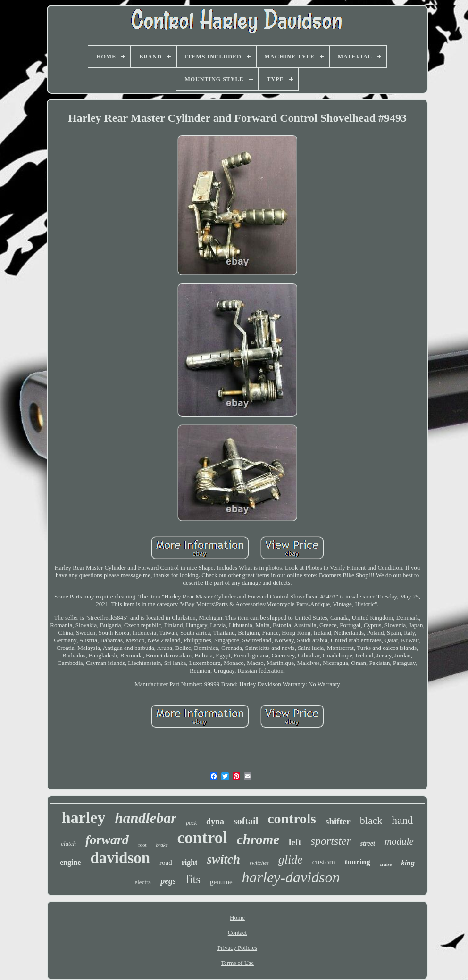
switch (223, 859)
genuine (221, 882)
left (295, 842)
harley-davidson (291, 877)
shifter (338, 821)
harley (84, 818)
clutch (68, 843)
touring (358, 862)
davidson (120, 858)
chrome (258, 839)
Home (237, 918)
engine (70, 862)
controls (292, 818)
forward (107, 840)
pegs (168, 881)
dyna (215, 822)
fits (193, 879)
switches (259, 863)
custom (324, 862)
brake (162, 845)
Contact (237, 933)
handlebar (146, 818)
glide (291, 860)
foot (142, 845)
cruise (386, 864)
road (166, 863)
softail (246, 821)
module (399, 841)
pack (191, 823)
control (202, 838)
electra (143, 882)
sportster (330, 841)
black (371, 820)
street (368, 843)
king (408, 863)
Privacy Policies (237, 948)
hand (402, 820)
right (190, 862)
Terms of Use (237, 963)
